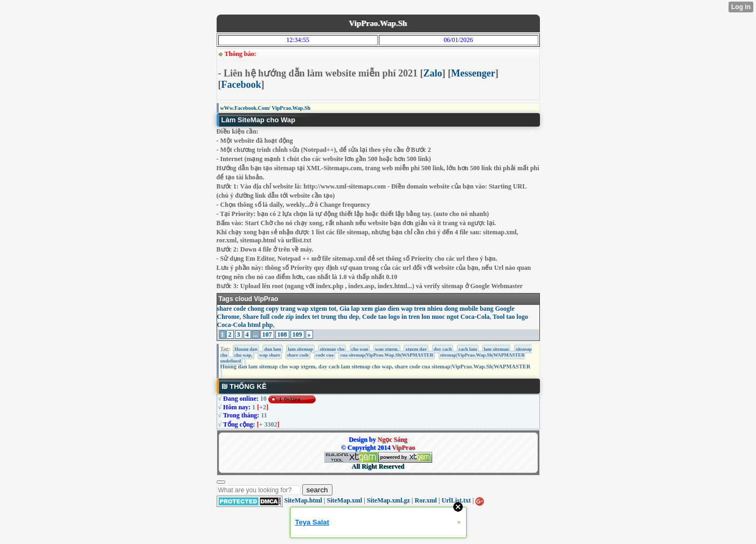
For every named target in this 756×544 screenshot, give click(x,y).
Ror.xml (425, 500)
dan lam (272, 349)
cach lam (468, 349)
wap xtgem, (387, 349)
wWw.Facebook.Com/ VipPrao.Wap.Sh (266, 108)
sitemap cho (332, 349)
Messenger (473, 73)
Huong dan (246, 349)
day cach (443, 349)
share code (298, 355)
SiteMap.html (303, 500)
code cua (325, 355)
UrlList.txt (456, 500)
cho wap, (244, 355)
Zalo (433, 73)
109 (297, 334)
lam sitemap (300, 349)
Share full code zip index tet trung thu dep (301, 317)
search (317, 490)
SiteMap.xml (345, 500)
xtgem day (416, 349)
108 (282, 334)
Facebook (241, 85)
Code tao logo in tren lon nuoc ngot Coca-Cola (426, 317)
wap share (270, 355)
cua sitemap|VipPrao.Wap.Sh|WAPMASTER (387, 355)
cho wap (360, 349)
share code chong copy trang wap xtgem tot (277, 309)
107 (267, 334)
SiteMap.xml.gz (389, 500)
